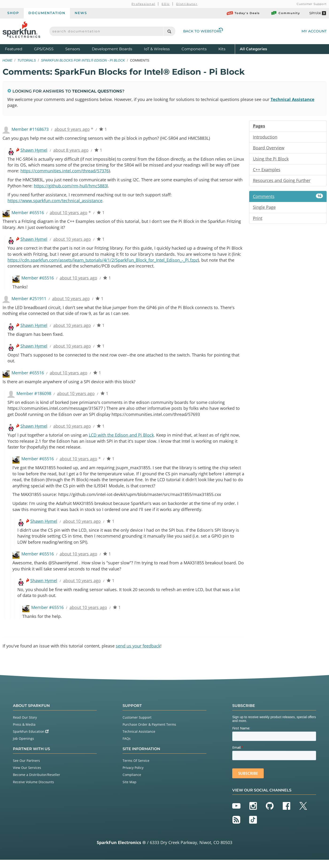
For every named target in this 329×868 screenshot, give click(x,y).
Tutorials (27, 60)
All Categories (253, 49)
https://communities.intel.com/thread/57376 (65, 172)
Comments (288, 198)
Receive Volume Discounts (33, 790)
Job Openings (23, 747)
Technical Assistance (292, 99)
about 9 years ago (72, 130)
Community (285, 13)
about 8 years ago (71, 151)
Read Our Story (25, 726)
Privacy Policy (133, 776)
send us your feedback (138, 654)
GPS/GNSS (44, 49)
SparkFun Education (31, 740)
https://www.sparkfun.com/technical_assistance (55, 202)
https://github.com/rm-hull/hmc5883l (71, 187)
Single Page (264, 209)
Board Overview (269, 148)
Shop (13, 13)
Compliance (132, 783)
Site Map (130, 790)
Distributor (187, 4)
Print (258, 220)
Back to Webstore (203, 31)
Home (8, 60)
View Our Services (27, 776)
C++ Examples (267, 170)
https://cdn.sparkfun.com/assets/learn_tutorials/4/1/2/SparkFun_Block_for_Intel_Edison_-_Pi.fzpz (103, 263)
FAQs (127, 747)
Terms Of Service (136, 769)
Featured (18, 49)
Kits (222, 49)
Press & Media (24, 733)
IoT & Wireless (157, 49)
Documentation (47, 13)
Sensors (73, 49)
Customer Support (312, 4)
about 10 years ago (69, 214)
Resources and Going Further (282, 182)
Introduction (265, 137)
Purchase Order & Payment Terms (149, 733)
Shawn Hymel (34, 151)
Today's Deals (243, 13)
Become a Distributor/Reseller (37, 783)
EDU (166, 4)
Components (194, 49)
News (81, 13)
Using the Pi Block (271, 159)
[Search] (169, 31)
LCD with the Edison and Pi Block (121, 440)
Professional (143, 4)
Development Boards (112, 49)
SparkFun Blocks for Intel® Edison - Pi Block (83, 60)
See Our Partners (26, 769)
